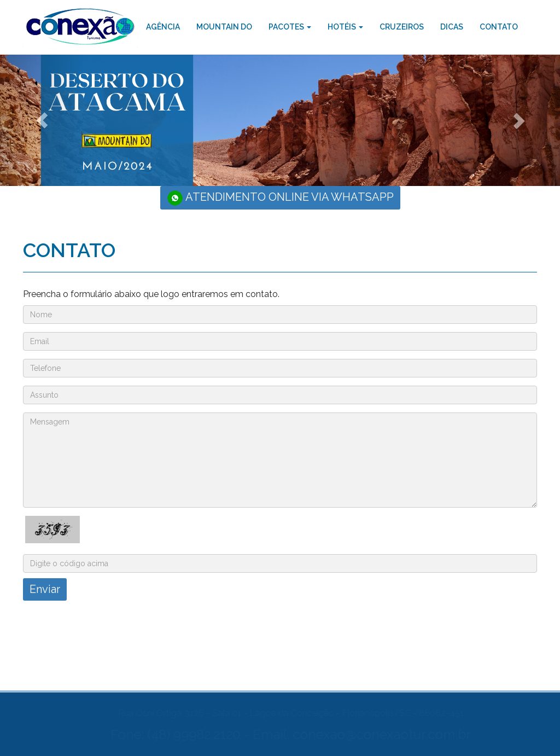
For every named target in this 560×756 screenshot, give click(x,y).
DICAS (452, 27)
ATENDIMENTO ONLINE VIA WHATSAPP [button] (280, 198)
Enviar (44, 589)
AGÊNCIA (163, 27)
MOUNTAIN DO (224, 27)
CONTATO (499, 27)
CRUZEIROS (402, 27)
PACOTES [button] (290, 27)
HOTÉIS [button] (345, 27)
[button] (42, 120)
